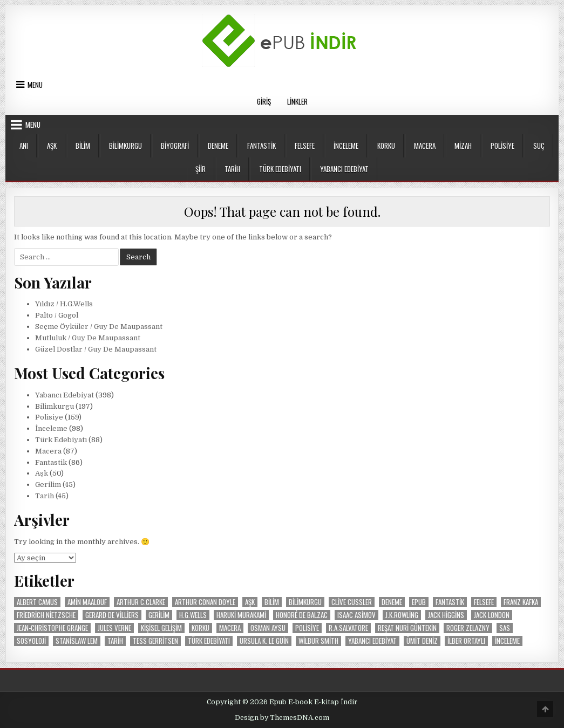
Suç (539, 146)
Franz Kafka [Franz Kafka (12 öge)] (521, 602)
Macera (425, 146)
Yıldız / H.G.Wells (64, 304)
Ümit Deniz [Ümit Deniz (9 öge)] (422, 641)
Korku (386, 146)
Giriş (264, 101)
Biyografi (175, 146)
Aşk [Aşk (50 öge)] (250, 602)
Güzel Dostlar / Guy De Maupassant (96, 349)
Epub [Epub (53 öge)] (419, 602)
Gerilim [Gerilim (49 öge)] (159, 615)
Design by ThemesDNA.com (282, 718)
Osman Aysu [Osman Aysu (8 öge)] (268, 628)
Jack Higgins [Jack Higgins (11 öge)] (446, 615)
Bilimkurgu (125, 146)
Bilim (83, 146)
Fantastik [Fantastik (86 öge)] (450, 602)
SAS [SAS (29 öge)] (505, 628)
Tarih (232, 169)
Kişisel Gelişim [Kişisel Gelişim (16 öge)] (161, 628)
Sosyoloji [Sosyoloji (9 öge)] (31, 641)
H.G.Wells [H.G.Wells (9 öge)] (193, 615)
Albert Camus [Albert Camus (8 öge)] (37, 602)
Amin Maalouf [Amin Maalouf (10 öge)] (87, 602)
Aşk (52, 146)
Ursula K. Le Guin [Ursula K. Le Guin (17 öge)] (264, 641)
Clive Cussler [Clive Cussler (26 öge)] (352, 602)
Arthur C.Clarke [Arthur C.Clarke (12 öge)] (141, 602)
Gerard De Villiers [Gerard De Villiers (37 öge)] (112, 615)
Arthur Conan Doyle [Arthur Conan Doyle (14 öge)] (205, 602)
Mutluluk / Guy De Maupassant (88, 338)
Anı (24, 146)
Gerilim (48, 485)
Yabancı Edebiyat (344, 169)
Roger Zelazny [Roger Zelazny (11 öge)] (468, 628)
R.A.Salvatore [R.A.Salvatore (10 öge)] (348, 628)
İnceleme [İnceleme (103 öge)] (507, 641)
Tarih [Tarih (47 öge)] (115, 641)
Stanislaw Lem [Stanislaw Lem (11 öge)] (77, 641)
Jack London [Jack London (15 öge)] (492, 615)
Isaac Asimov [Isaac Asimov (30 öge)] (356, 615)
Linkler (297, 101)
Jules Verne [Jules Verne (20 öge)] (114, 628)
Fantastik (261, 146)
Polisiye (502, 146)
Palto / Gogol (57, 315)
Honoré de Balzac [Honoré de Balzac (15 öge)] (302, 615)
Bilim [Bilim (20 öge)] (272, 602)
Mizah (463, 146)
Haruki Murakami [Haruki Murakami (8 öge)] (241, 615)
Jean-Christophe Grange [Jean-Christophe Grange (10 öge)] (52, 628)
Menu (35, 85)
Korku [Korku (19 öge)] (201, 628)
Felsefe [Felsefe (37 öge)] (484, 602)
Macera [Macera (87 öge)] (230, 628)
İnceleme (346, 146)
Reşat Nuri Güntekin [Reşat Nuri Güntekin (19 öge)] (407, 628)
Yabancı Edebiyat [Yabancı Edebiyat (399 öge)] (372, 641)
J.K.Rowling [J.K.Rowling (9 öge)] (402, 615)
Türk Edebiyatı (280, 169)
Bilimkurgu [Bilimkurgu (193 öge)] (305, 602)
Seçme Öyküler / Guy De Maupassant (99, 327)
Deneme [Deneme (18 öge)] (392, 602)
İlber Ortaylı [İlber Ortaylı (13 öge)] (466, 641)
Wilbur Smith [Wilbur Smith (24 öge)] (318, 641)
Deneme (218, 146)
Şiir (201, 169)
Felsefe (305, 146)
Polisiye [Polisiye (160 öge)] (307, 628)
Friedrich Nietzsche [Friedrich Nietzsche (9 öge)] (46, 615)
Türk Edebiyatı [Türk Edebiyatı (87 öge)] (209, 641)
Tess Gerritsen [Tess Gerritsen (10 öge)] (155, 641)
